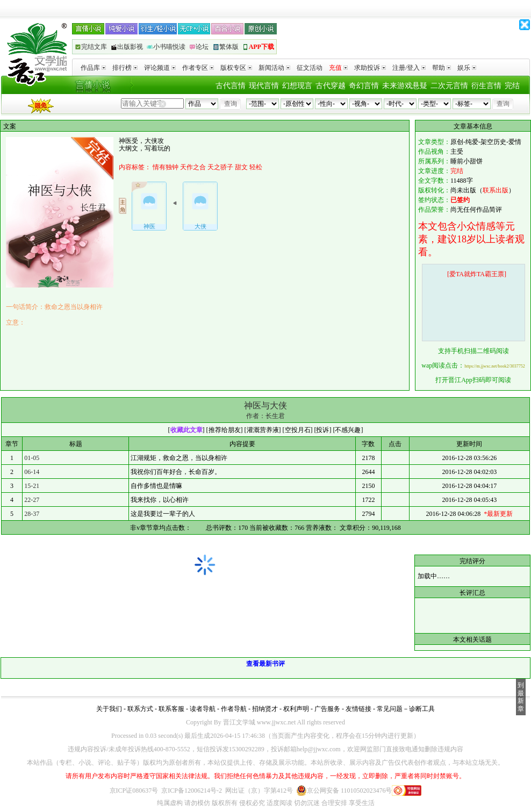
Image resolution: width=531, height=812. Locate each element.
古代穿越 (331, 86)
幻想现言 (297, 86)
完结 (512, 86)
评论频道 (160, 68)
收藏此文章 (186, 430)
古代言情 (231, 86)
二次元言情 (449, 86)
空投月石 (298, 430)
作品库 (93, 68)
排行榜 (125, 68)
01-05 (32, 458)
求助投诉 (370, 68)
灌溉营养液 (263, 430)
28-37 (32, 514)
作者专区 (198, 68)
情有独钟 (166, 167)
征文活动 (310, 68)
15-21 (32, 486)
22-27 (32, 500)
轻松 (256, 167)
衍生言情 (486, 86)
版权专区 (236, 68)
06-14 (32, 472)
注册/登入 (409, 68)
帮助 (442, 68)
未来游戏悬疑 (405, 86)
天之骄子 (220, 167)
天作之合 (193, 167)
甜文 (241, 167)
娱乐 (467, 68)
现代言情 (264, 86)
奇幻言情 (364, 86)
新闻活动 (274, 68)
